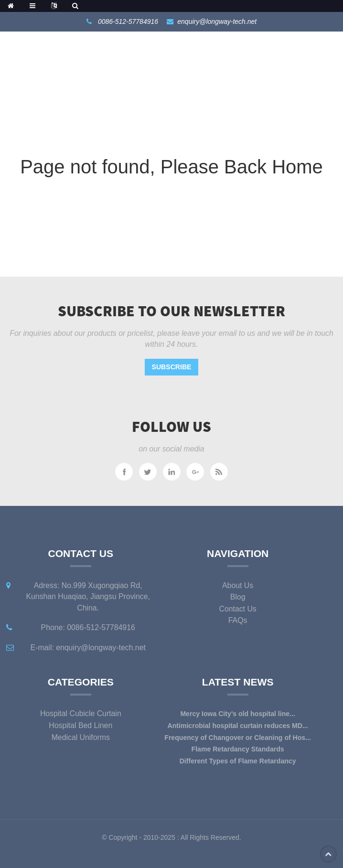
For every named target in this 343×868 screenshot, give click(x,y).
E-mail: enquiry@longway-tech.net (88, 648)
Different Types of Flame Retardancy (238, 761)
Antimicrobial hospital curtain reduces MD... (238, 726)
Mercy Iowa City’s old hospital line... (237, 714)
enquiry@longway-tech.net (217, 21)
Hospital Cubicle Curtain (81, 713)
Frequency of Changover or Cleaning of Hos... (238, 738)
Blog (238, 597)
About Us (238, 585)
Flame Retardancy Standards (238, 749)
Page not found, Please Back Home (171, 167)
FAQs (238, 620)
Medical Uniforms (81, 737)
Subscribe (172, 367)
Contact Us (237, 609)
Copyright (122, 837)
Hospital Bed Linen (80, 725)
